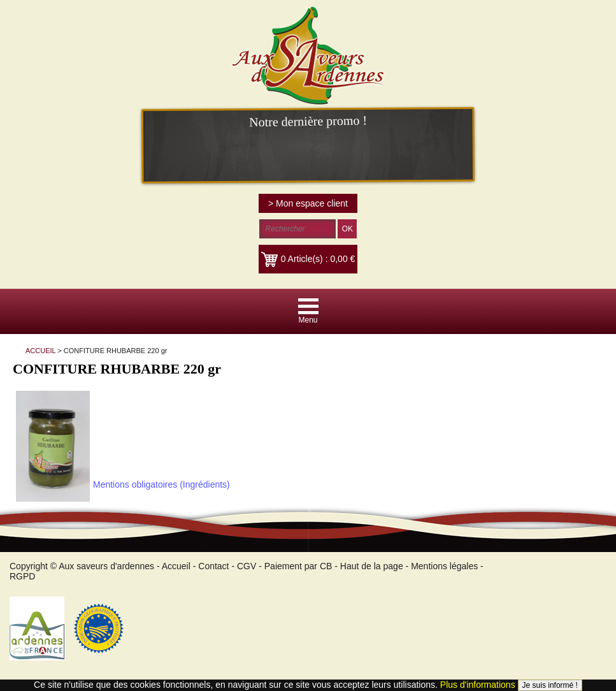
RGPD (22, 576)
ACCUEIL (40, 351)
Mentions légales (444, 566)
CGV (247, 566)
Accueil (176, 566)
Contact (213, 566)
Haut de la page (372, 566)
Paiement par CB (298, 566)
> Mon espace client (308, 203)
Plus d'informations (478, 685)
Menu (308, 320)
